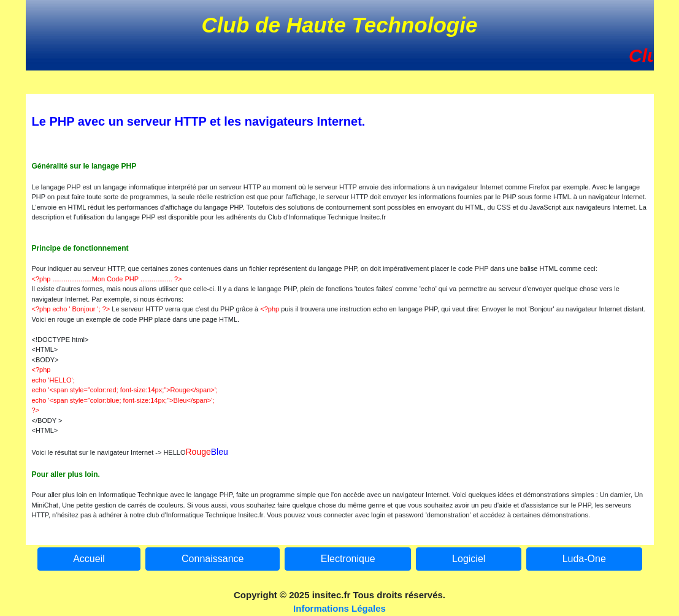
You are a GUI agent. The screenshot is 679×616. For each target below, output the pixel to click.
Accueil (89, 559)
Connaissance (213, 559)
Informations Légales (339, 608)
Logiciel (469, 559)
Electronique (348, 559)
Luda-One (584, 559)
